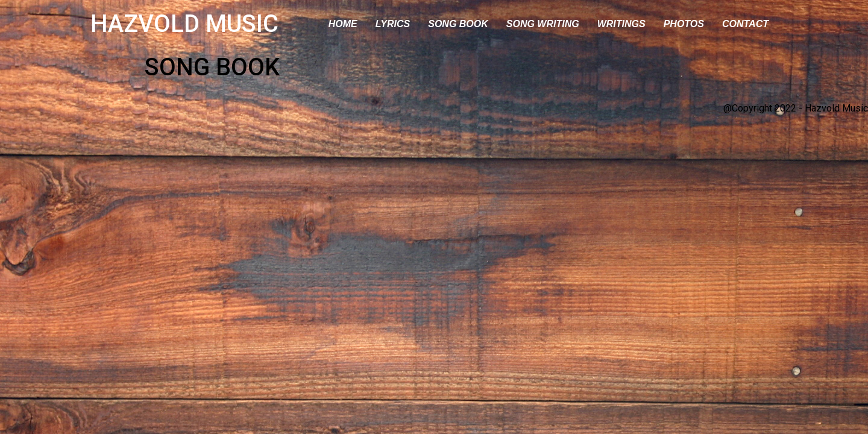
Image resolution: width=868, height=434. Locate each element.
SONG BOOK (458, 24)
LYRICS (393, 24)
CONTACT (745, 24)
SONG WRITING (543, 24)
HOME (343, 24)
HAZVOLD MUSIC (184, 24)
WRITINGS (621, 24)
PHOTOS (684, 24)
